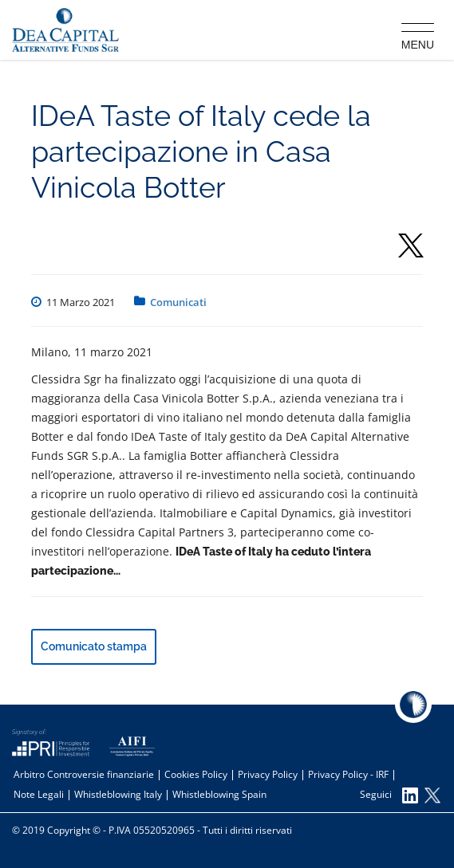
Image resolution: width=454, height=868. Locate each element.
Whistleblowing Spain (219, 794)
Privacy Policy (268, 774)
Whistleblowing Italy (118, 794)
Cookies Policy (196, 774)
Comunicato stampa (94, 646)
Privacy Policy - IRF (348, 774)
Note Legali (39, 794)
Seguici (389, 795)
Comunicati (178, 302)
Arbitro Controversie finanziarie (84, 774)
